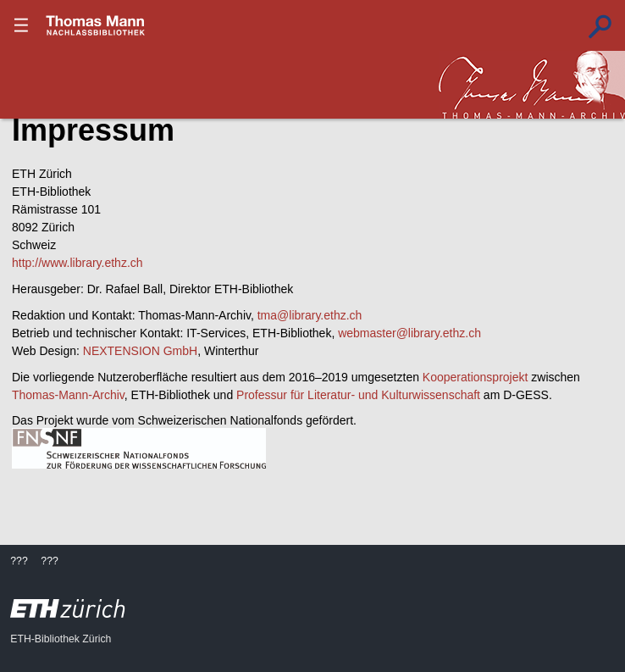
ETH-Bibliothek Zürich (61, 639)
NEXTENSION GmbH (140, 351)
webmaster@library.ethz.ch (409, 333)
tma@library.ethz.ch (310, 315)
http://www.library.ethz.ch (77, 263)
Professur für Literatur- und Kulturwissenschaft (358, 395)
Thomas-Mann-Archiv (68, 395)
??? (96, 25)
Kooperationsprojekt (476, 377)
